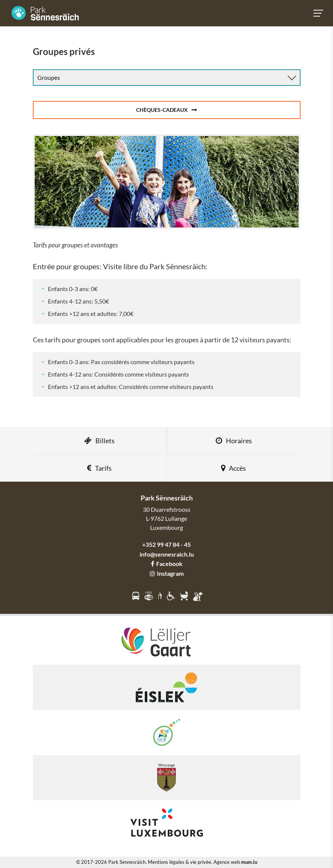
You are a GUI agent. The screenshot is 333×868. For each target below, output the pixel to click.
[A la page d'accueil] (45, 13)
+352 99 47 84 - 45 (166, 544)
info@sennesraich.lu (167, 554)
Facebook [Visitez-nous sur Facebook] (167, 564)
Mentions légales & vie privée (180, 862)
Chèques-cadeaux (162, 110)
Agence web (227, 862)
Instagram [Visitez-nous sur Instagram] (167, 573)
